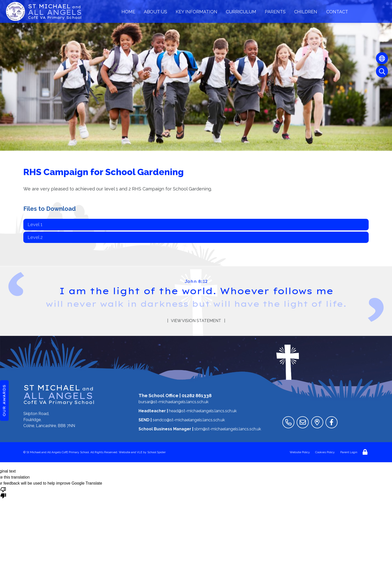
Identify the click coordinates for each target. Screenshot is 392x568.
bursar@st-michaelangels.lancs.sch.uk (174, 402)
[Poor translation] (3, 492)
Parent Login (349, 452)
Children (306, 12)
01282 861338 (197, 396)
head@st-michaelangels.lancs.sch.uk (203, 411)
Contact (337, 12)
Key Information (197, 12)
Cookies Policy (325, 452)
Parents (275, 12)
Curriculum (241, 12)
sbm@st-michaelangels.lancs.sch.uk (228, 429)
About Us (155, 12)
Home (128, 12)
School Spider (156, 452)
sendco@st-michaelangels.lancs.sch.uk (189, 420)
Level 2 (35, 237)
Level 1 (35, 224)
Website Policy (300, 452)
